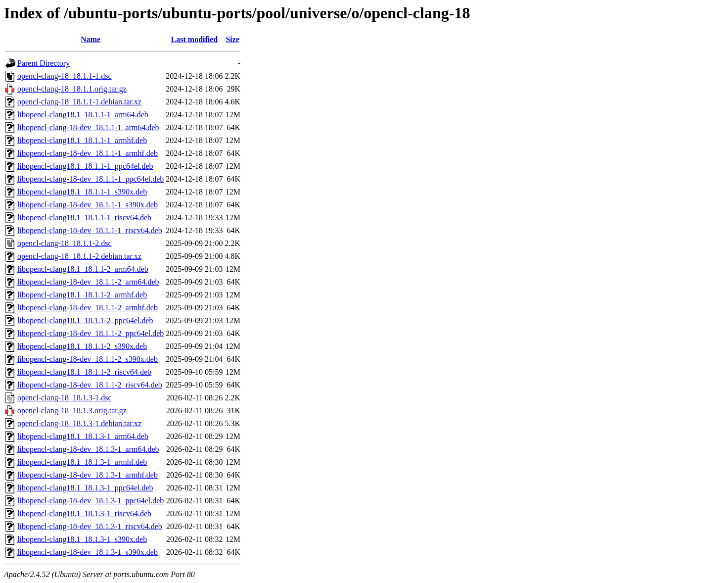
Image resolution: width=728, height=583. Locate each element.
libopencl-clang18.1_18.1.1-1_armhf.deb (82, 140)
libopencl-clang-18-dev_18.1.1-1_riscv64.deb (90, 230)
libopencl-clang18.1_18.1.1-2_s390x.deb (82, 346)
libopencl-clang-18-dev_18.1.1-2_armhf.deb (88, 308)
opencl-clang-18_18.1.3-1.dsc (65, 398)
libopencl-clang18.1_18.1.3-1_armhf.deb (82, 462)
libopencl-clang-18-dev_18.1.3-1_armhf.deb (88, 475)
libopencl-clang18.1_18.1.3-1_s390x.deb (82, 539)
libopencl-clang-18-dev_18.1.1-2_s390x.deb (88, 359)
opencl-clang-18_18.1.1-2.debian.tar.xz (79, 256)
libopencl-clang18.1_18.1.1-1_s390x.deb (82, 192)
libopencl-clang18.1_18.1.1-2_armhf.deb (82, 295)
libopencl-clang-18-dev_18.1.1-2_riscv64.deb (90, 385)
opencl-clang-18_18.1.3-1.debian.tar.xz (79, 423)
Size (232, 39)
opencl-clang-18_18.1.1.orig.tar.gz (72, 89)
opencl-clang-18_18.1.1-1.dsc (65, 76)
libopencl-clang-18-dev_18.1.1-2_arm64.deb (88, 282)
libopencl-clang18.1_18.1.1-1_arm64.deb (83, 115)
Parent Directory (44, 63)
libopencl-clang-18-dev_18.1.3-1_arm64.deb (88, 449)
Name (91, 39)
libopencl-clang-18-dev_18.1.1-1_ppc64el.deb (91, 179)
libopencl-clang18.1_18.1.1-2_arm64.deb (83, 269)
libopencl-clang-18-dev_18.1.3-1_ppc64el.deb (91, 501)
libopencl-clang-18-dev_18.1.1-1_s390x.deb (88, 205)
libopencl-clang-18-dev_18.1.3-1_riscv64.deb (90, 526)
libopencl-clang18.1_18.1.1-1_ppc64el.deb (85, 166)
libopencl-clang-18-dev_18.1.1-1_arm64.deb (88, 127)
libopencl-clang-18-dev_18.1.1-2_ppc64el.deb (91, 333)
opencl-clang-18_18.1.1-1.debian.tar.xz (79, 102)
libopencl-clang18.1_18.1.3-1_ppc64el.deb (85, 488)
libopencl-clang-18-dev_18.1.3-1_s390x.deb (88, 552)
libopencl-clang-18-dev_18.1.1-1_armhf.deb (88, 153)
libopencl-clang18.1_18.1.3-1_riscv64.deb (84, 513)
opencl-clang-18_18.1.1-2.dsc (65, 243)
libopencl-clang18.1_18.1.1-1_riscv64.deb (84, 218)
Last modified (195, 39)
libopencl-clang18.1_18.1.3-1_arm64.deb (83, 436)
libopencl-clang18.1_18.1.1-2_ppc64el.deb (85, 320)
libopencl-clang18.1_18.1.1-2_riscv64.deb (84, 372)
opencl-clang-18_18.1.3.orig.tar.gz (72, 411)
